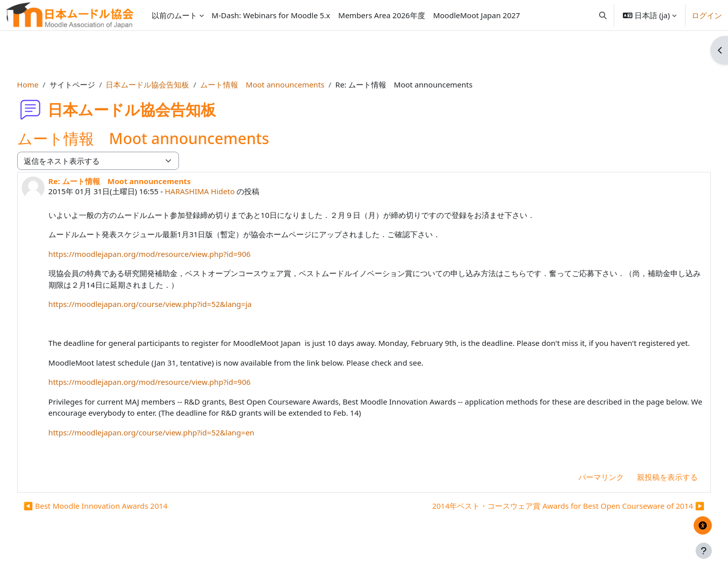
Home (47, 84)
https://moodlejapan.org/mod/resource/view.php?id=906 (168, 254)
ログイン (707, 15)
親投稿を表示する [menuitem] (649, 488)
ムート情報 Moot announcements (281, 84)
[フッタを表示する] (704, 551)
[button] (603, 15)
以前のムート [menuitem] (174, 15)
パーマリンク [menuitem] (582, 488)
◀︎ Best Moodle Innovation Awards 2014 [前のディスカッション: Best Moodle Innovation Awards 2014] (115, 517)
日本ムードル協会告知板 (167, 84)
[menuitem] (271, 15)
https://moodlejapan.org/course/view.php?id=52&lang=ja (169, 304)
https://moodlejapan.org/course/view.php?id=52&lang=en (170, 444)
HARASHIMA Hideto (218, 191)
